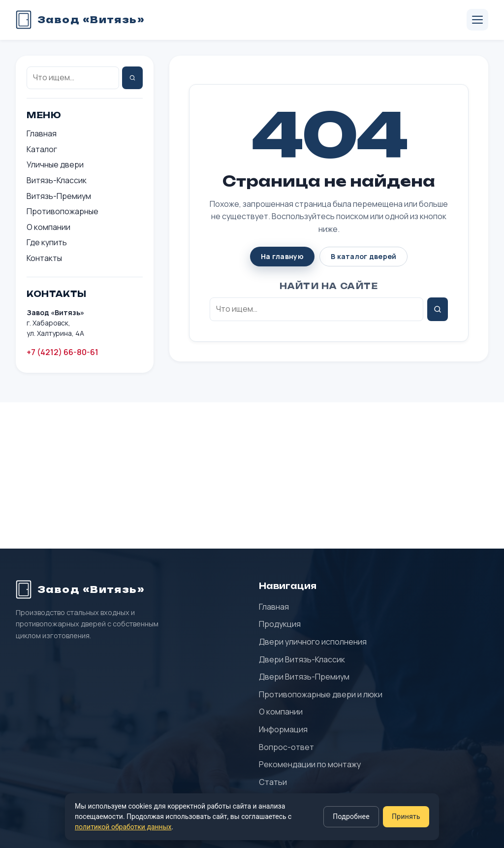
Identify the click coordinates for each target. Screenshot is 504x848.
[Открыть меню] (477, 20)
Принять (406, 816)
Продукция (280, 624)
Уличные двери (55, 164)
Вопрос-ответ (286, 747)
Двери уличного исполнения (313, 642)
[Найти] (132, 78)
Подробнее (351, 816)
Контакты (44, 258)
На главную (282, 256)
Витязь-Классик (57, 180)
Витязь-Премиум (59, 196)
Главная (42, 133)
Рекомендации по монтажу (310, 764)
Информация (283, 729)
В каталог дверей (363, 256)
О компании (48, 227)
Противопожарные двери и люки (321, 694)
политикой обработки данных (123, 827)
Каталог (42, 149)
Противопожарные (63, 211)
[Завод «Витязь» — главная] (80, 20)
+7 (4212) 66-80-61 (63, 352)
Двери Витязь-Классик (302, 659)
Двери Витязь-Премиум (304, 677)
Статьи (273, 782)
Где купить (47, 242)
